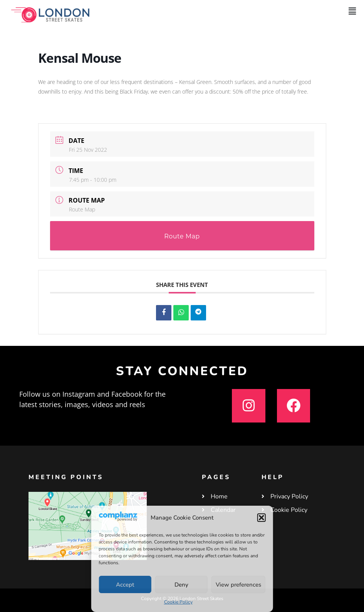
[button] (262, 518)
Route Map (82, 209)
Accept (125, 585)
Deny (181, 585)
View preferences (238, 585)
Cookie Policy (178, 602)
